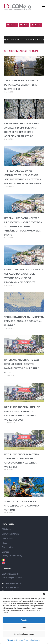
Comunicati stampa (10, 534)
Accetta (24, 620)
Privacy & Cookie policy (15, 640)
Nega (24, 627)
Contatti (5, 552)
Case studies (7, 539)
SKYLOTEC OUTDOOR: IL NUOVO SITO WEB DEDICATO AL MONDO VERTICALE (22, 506)
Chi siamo (6, 529)
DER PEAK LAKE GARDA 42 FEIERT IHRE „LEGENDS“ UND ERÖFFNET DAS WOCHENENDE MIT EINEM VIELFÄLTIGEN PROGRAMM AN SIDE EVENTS (23, 226)
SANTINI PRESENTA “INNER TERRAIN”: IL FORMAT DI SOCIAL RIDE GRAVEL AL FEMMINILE (24, 321)
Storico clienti (8, 547)
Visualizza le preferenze (24, 634)
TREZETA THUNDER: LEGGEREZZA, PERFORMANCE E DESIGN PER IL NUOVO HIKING (21, 85)
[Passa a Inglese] (24, 563)
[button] (44, 594)
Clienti (5, 543)
